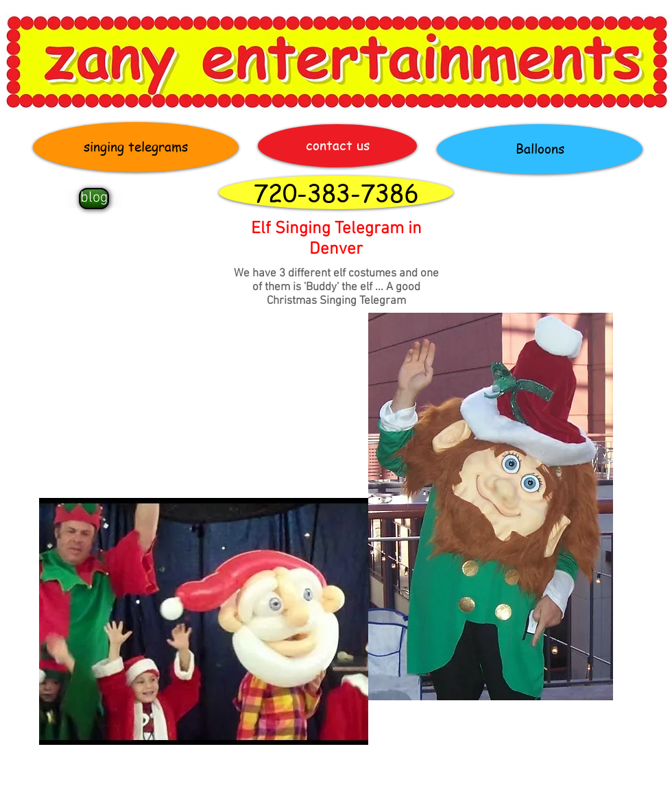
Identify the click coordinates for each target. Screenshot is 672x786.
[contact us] (337, 146)
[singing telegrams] (136, 147)
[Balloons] (540, 149)
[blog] (94, 199)
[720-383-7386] (336, 192)
